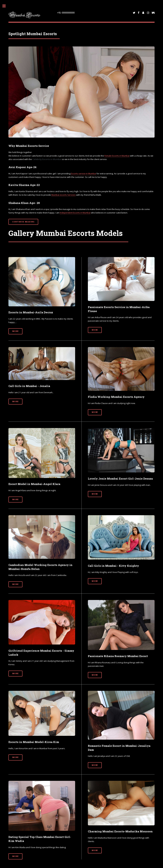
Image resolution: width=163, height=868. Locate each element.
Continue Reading (23, 222)
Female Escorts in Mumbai (117, 156)
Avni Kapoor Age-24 (22, 167)
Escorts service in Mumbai (83, 174)
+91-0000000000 (66, 13)
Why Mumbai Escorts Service (29, 146)
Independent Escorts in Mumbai (75, 213)
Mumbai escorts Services (64, 195)
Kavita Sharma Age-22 (24, 185)
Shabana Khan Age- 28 (24, 203)
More (15, 331)
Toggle (6, 6)
